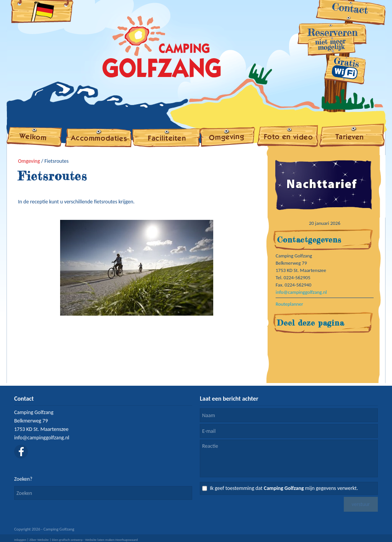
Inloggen (20, 540)
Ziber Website (39, 540)
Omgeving (29, 161)
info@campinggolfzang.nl (301, 292)
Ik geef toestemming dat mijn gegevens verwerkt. (284, 488)
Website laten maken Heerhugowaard (112, 540)
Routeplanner (289, 304)
